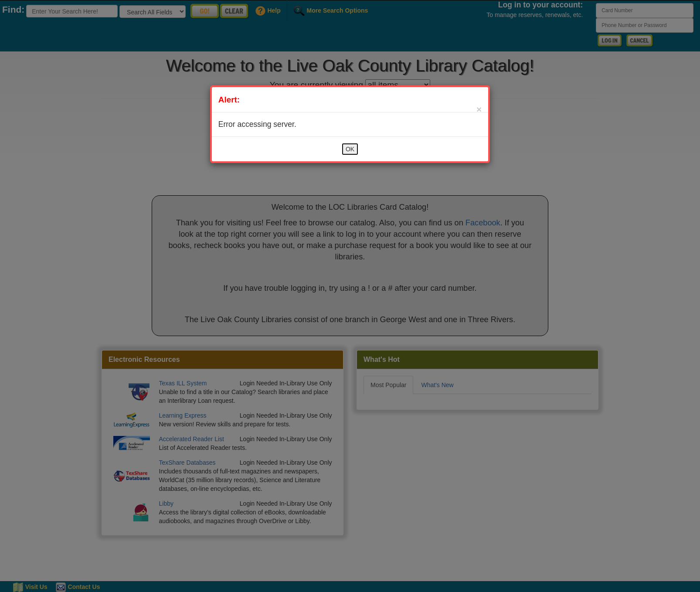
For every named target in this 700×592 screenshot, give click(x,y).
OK (350, 149)
